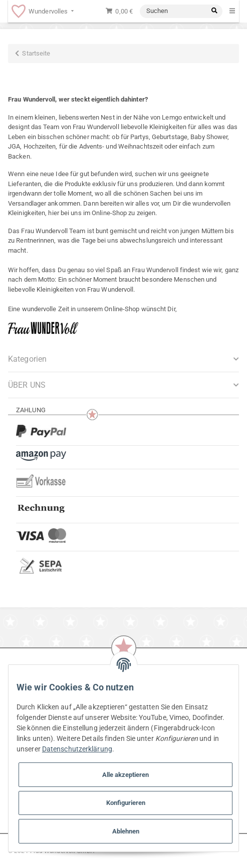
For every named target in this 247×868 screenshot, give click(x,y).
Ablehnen (126, 831)
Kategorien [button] (27, 359)
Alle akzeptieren (126, 775)
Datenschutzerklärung (77, 749)
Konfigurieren (126, 803)
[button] (124, 385)
